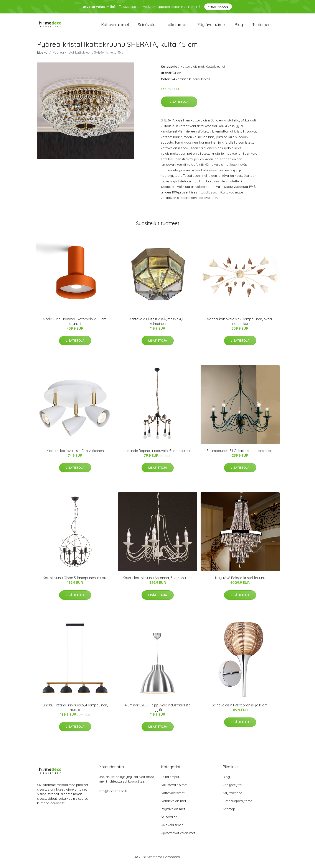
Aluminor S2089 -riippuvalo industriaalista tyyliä (158, 711)
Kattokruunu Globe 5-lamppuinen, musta (75, 582)
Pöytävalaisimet (212, 26)
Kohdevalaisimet (173, 805)
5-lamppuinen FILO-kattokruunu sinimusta (240, 454)
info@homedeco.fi (113, 795)
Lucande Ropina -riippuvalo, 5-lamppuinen (158, 454)
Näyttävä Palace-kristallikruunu (240, 582)
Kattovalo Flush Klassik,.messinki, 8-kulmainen (157, 325)
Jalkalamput (177, 26)
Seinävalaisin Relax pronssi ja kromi (240, 709)
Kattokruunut (215, 70)
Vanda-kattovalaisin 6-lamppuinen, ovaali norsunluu (240, 325)
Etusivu (42, 56)
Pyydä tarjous (218, 7)
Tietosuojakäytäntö (238, 805)
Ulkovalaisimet (172, 829)
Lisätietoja (179, 105)
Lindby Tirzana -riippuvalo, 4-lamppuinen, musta (75, 711)
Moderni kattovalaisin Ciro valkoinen (75, 454)
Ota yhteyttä (232, 789)
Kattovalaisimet (115, 26)
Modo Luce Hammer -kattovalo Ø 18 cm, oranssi (75, 325)
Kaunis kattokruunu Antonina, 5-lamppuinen (157, 582)
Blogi (239, 26)
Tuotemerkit (263, 26)
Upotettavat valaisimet (178, 837)
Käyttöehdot (232, 797)
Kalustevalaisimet (174, 789)
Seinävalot (147, 26)
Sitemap (229, 813)
